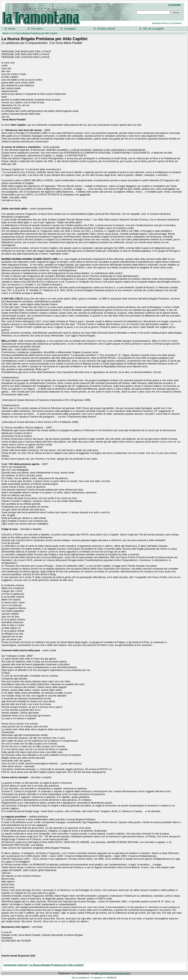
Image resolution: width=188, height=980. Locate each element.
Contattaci (70, 29)
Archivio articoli (106, 29)
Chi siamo (37, 29)
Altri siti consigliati (153, 29)
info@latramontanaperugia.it (115, 973)
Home (12, 29)
